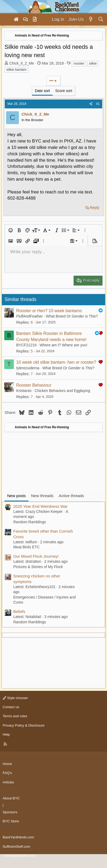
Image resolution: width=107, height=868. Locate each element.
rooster (79, 63)
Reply (95, 208)
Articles (8, 782)
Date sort (42, 91)
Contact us (11, 707)
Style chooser (15, 698)
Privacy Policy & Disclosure (24, 725)
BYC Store (11, 821)
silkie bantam (16, 70)
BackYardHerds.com (18, 837)
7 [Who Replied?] (32, 374)
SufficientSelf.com (16, 847)
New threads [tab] (42, 496)
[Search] (101, 19)
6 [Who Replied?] (32, 322)
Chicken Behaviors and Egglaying (62, 391)
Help (6, 734)
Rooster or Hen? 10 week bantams (49, 311)
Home (7, 764)
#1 (98, 104)
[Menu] (6, 19)
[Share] (91, 104)
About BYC (11, 798)
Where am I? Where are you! (63, 345)
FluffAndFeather (29, 316)
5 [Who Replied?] (32, 351)
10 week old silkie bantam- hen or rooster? (56, 362)
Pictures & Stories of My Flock (38, 567)
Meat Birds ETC (26, 547)
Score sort (64, 91)
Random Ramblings (30, 522)
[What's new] (91, 19)
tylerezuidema (28, 368)
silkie (93, 63)
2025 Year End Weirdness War (40, 506)
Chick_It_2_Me (22, 63)
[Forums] (25, 19)
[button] (11, 230)
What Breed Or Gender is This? (72, 316)
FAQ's (7, 773)
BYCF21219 (26, 345)
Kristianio (24, 391)
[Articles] (35, 19)
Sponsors (10, 812)
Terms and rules (15, 716)
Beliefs (19, 611)
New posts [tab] (16, 496)
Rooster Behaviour (34, 385)
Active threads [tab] (71, 496)
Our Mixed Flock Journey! (36, 556)
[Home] (16, 19)
